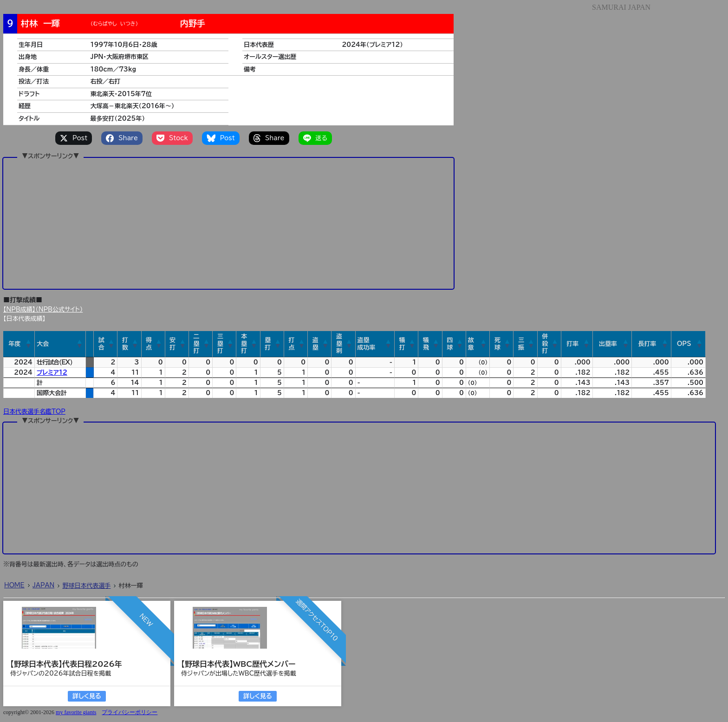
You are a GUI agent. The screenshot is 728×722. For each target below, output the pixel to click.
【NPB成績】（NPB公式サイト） (43, 309)
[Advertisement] (228, 223)
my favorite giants (76, 712)
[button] (29, 344)
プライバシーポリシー (130, 712)
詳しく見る (87, 696)
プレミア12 (52, 373)
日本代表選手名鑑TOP (34, 412)
